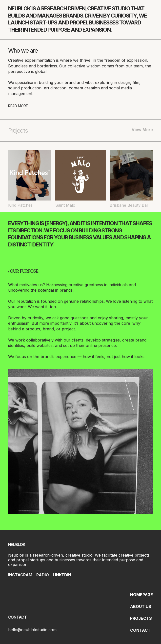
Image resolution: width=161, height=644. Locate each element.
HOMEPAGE (141, 595)
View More (142, 130)
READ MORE (18, 106)
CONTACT (140, 630)
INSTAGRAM (20, 575)
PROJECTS (141, 618)
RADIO (43, 575)
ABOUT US (141, 606)
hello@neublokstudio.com (32, 630)
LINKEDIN (62, 575)
